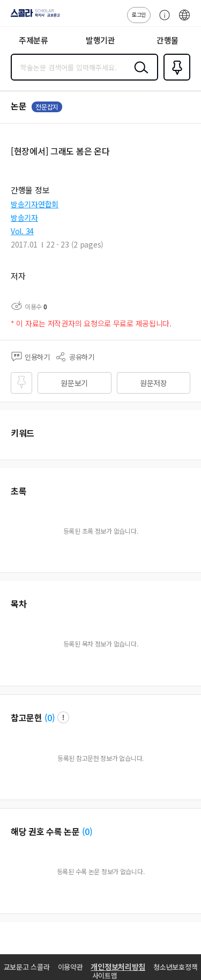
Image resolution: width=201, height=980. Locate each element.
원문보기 (74, 383)
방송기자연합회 (35, 204)
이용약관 (70, 967)
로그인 (139, 14)
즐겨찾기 (175, 79)
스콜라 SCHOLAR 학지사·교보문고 (32, 17)
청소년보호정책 (175, 967)
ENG (184, 20)
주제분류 (33, 40)
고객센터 (162, 20)
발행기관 (100, 40)
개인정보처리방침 (118, 967)
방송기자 (24, 217)
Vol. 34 (22, 231)
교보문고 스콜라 (27, 967)
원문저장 (154, 383)
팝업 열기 (63, 717)
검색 (139, 76)
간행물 (167, 40)
